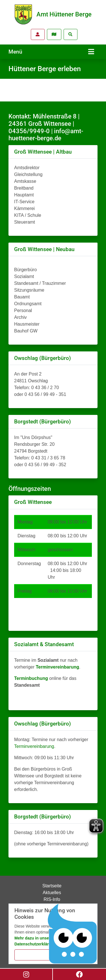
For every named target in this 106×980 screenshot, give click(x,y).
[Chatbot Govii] (73, 934)
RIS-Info (52, 899)
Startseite (52, 886)
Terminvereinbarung (34, 746)
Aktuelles (52, 893)
